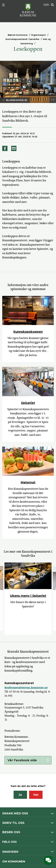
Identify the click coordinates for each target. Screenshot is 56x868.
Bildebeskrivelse (17, 100)
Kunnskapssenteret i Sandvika (22, 39)
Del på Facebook (5, 148)
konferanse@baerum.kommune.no (26, 688)
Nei (36, 795)
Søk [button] (52, 5)
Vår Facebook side (22, 760)
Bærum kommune (18, 35)
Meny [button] (5, 6)
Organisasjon (38, 35)
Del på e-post (14, 148)
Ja (20, 795)
